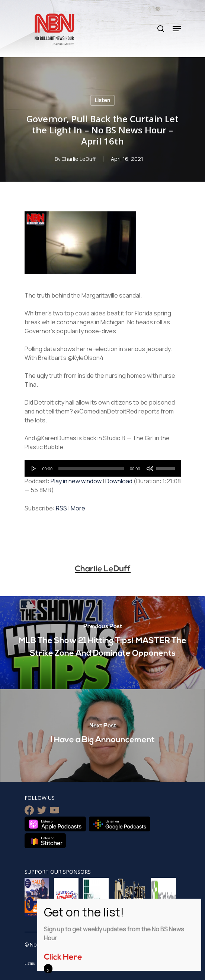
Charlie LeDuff (79, 159)
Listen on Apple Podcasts (55, 824)
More (78, 508)
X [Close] (48, 970)
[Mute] (150, 468)
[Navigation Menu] (177, 29)
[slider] (91, 468)
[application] (103, 468)
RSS (61, 508)
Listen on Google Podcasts (120, 824)
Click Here (63, 958)
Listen (102, 100)
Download (119, 481)
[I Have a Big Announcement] (102, 736)
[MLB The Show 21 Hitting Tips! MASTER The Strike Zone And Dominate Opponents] (102, 643)
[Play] (34, 468)
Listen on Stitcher (45, 841)
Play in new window (76, 481)
